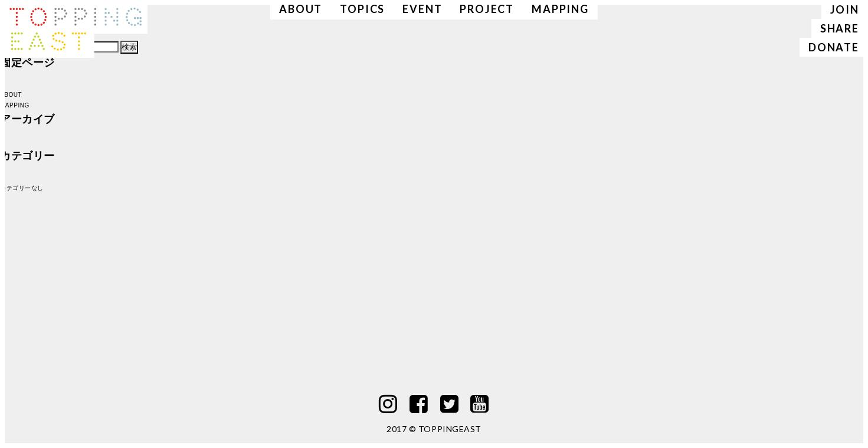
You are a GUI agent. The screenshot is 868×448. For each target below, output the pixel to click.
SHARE (840, 28)
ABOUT (11, 95)
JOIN (845, 9)
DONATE (834, 47)
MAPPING (15, 105)
